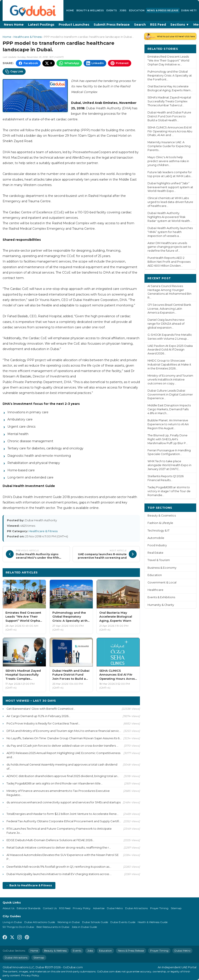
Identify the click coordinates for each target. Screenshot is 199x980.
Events (112, 10)
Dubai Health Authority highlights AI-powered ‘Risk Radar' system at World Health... (170, 217)
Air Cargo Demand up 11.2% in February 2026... (38, 716)
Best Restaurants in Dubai (53, 927)
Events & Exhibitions (161, 597)
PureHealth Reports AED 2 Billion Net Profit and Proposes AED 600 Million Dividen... (169, 262)
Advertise (99, 908)
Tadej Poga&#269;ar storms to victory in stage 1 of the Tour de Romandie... (169, 491)
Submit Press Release (112, 25)
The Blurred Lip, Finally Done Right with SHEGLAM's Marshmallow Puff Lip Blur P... (168, 439)
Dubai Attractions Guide (40, 922)
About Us (8, 908)
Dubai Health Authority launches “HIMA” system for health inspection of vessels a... (170, 232)
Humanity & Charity (161, 605)
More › (188, 49)
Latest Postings (41, 25)
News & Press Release (163, 10)
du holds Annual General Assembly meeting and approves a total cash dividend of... (62, 767)
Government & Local (162, 582)
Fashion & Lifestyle (160, 523)
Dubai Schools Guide (95, 922)
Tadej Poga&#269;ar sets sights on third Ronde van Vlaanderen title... (55, 783)
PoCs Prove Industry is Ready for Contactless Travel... (43, 723)
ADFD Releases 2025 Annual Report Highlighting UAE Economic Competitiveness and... (63, 755)
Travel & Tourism (159, 560)
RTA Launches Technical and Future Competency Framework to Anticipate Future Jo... (59, 831)
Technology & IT (158, 531)
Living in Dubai (12, 922)
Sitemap (176, 908)
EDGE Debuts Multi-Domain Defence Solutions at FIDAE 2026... (50, 840)
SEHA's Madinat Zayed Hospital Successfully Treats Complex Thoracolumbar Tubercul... (169, 101)
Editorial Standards (29, 908)
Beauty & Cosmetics (162, 516)
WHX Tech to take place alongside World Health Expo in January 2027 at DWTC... (169, 465)
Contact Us (50, 908)
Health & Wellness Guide (153, 922)
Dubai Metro (115, 908)
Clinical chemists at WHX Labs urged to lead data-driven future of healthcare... (170, 202)
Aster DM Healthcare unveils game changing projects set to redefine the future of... (169, 247)
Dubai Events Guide (123, 922)
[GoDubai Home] (33, 10)
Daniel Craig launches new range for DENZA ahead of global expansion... (166, 324)
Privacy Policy (82, 908)
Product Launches (74, 25)
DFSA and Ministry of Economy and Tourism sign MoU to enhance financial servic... (64, 731)
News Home (14, 25)
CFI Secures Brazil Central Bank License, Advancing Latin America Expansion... (169, 309)
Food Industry (157, 545)
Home (70, 10)
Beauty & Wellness (90, 10)
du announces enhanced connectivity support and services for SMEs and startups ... (64, 804)
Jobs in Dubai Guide (84, 927)
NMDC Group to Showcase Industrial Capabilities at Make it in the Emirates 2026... (169, 365)
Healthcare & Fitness (28, 37)
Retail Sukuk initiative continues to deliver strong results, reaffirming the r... (59, 847)
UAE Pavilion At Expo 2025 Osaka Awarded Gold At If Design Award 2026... (170, 350)
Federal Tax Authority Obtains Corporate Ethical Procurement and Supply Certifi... (64, 821)
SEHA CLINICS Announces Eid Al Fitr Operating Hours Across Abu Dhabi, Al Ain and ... (170, 131)
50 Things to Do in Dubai (18, 927)
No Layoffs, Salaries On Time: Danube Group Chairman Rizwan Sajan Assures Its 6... (64, 738)
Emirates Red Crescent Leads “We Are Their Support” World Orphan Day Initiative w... (168, 61)
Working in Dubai (69, 922)
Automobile (156, 538)
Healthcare (155, 590)
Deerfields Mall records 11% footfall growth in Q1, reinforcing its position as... (59, 867)
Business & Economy (162, 568)
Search (140, 25)
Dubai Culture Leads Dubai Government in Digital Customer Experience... (170, 394)
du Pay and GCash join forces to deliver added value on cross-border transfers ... (62, 746)
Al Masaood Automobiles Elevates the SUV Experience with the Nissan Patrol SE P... (63, 857)
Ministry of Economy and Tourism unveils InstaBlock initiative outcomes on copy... (170, 380)
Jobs (123, 10)
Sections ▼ (180, 25)
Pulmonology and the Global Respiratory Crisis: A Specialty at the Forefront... (170, 76)
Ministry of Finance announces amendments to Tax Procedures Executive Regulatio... (58, 793)
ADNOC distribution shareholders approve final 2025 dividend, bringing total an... (63, 776)
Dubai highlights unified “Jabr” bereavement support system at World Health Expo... (170, 187)
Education (137, 10)
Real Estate (155, 553)
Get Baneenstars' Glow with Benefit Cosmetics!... (41, 709)
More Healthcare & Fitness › (115, 572)
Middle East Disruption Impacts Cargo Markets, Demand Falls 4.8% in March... (169, 409)
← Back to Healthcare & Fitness (29, 885)
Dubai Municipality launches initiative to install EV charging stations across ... (59, 874)
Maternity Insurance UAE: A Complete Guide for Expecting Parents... (169, 146)
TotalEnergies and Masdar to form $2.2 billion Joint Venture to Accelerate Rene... (63, 814)
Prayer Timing (159, 908)
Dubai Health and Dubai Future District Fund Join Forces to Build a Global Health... (169, 116)
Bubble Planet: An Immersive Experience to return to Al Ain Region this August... (168, 424)
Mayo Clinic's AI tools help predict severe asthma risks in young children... (168, 161)
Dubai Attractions (136, 908)
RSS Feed (158, 25)
